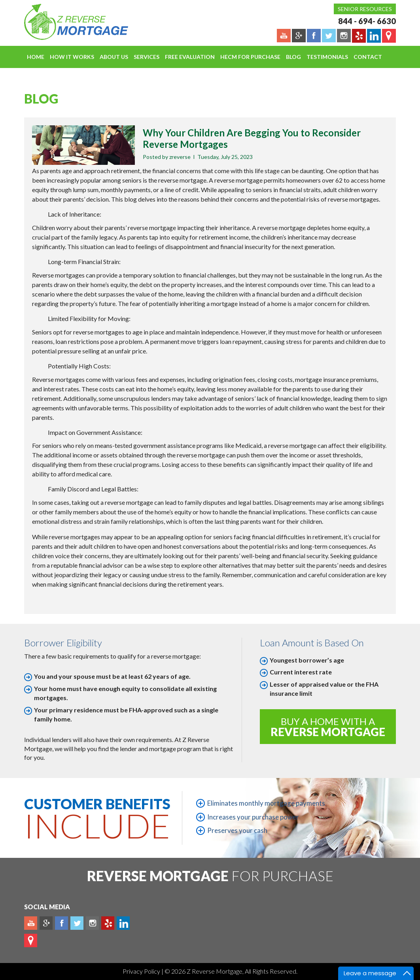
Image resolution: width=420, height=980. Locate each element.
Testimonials (327, 57)
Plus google (46, 923)
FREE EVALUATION (190, 57)
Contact (368, 57)
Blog (293, 57)
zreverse (180, 157)
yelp (108, 923)
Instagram (92, 923)
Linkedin (123, 923)
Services (147, 57)
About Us (114, 57)
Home (36, 57)
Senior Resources (365, 9)
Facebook (61, 923)
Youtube (31, 923)
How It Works (72, 57)
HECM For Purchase (250, 57)
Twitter (77, 923)
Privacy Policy (142, 971)
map (31, 940)
